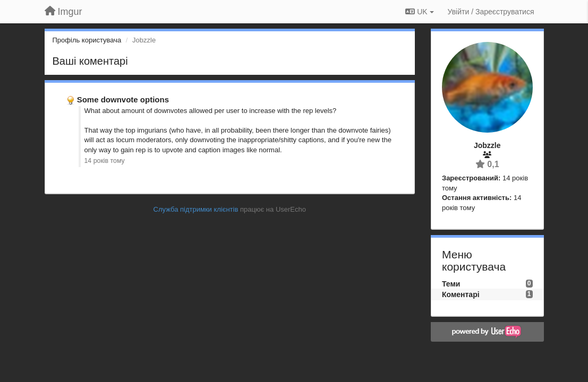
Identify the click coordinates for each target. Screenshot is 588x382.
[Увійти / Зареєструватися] (491, 12)
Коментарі (461, 294)
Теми (451, 284)
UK (419, 12)
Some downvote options (123, 99)
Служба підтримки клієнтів (196, 209)
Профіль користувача (87, 40)
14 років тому (105, 161)
